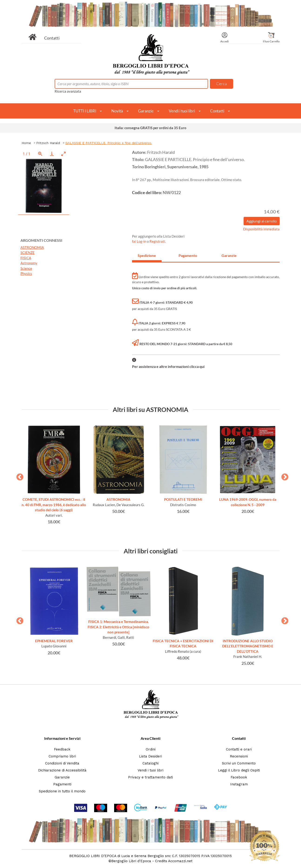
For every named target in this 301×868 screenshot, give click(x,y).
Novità (117, 111)
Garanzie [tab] (229, 255)
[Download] (52, 154)
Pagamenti (62, 784)
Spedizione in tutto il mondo (62, 791)
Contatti (52, 38)
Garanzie (146, 111)
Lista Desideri (150, 756)
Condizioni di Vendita (62, 763)
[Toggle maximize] (63, 154)
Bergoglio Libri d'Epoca (131, 861)
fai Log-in (139, 241)
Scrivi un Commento (239, 763)
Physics (26, 273)
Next (283, 476)
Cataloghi (150, 763)
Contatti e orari (239, 749)
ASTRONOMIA (32, 247)
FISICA (26, 258)
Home (26, 143)
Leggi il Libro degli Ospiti (239, 770)
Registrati (157, 241)
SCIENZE (28, 252)
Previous (18, 476)
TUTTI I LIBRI (85, 111)
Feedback (62, 749)
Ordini (151, 749)
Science (26, 268)
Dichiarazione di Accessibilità (62, 770)
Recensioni (239, 756)
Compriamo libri (62, 756)
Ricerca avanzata (68, 91)
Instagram (239, 784)
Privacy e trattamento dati (150, 777)
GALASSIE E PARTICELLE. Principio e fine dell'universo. (109, 143)
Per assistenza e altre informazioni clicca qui (168, 366)
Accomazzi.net (180, 861)
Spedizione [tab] (147, 255)
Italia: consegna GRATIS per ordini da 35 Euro (150, 128)
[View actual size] (40, 154)
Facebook (239, 777)
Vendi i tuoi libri (182, 111)
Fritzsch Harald (48, 143)
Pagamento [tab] (188, 255)
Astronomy (29, 263)
